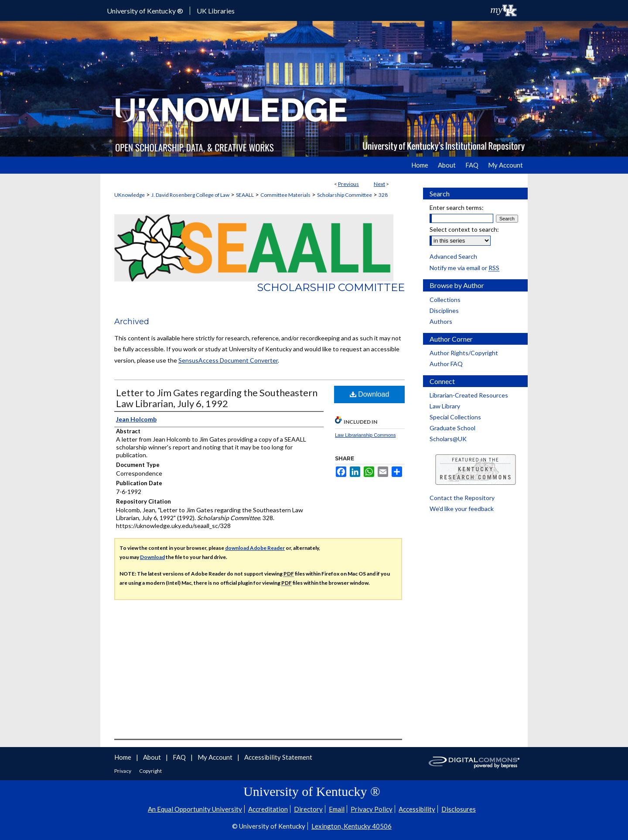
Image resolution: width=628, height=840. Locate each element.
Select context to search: (464, 229)
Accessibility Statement (278, 757)
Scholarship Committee (345, 195)
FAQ (180, 757)
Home (123, 757)
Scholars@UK (448, 439)
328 (383, 195)
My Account (216, 757)
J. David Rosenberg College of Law (190, 195)
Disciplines (444, 310)
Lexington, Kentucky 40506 (352, 826)
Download (370, 394)
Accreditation (268, 809)
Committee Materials (285, 195)
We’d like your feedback (462, 509)
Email (337, 809)
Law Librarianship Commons (365, 435)
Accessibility (417, 809)
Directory (308, 809)
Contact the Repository (462, 498)
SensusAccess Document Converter (228, 360)
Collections (445, 300)
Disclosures (459, 809)
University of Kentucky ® (145, 11)
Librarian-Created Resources (469, 395)
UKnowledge (130, 195)
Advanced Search (453, 256)
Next (379, 184)
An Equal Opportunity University (195, 809)
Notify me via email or (464, 268)
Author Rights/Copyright (464, 353)
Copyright (150, 771)
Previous (348, 184)
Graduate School (452, 428)
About (153, 757)
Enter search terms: (457, 207)
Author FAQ (446, 364)
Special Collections (455, 417)
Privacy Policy (372, 809)
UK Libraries (216, 11)
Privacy (123, 771)
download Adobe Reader (255, 548)
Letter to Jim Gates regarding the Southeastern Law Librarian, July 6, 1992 (217, 398)
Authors (441, 321)
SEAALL (245, 195)
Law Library (445, 406)
